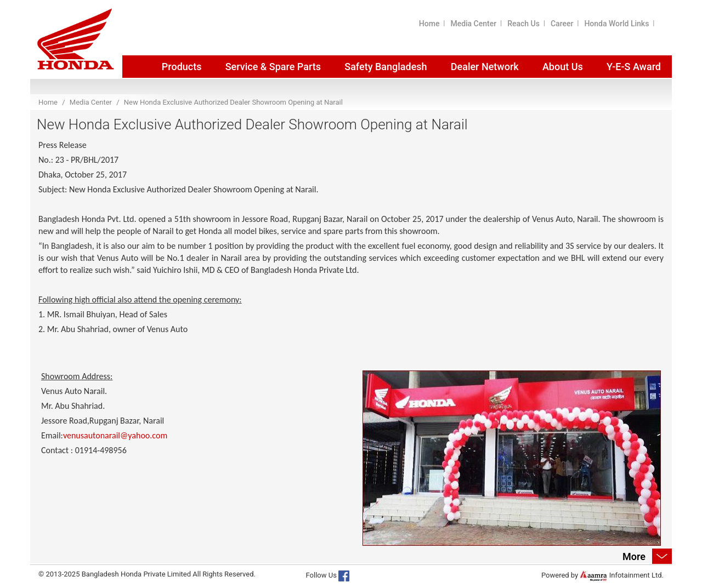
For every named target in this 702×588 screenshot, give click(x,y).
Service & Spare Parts (273, 67)
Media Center (473, 24)
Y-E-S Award (634, 67)
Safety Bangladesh (386, 67)
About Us (563, 67)
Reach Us (523, 24)
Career (562, 24)
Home (429, 24)
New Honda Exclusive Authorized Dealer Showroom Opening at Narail (233, 102)
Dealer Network (485, 67)
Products (182, 67)
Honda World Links (616, 24)
